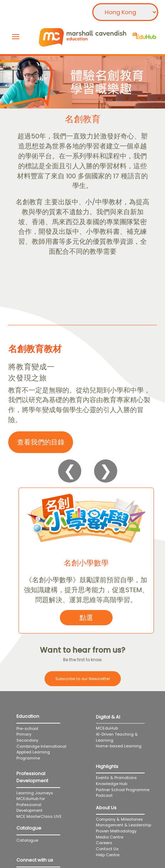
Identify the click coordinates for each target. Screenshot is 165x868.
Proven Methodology (116, 831)
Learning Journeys (35, 793)
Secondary (27, 740)
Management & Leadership (123, 825)
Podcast (104, 795)
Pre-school (27, 728)
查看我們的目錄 (41, 442)
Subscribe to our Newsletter (83, 679)
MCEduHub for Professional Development (31, 804)
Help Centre (108, 855)
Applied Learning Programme (33, 755)
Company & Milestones (119, 819)
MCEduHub (107, 728)
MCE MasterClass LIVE (39, 816)
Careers (104, 843)
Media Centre (110, 837)
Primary (24, 734)
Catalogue (27, 840)
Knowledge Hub (112, 784)
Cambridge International (41, 746)
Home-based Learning (124, 746)
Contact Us (107, 849)
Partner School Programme (123, 790)
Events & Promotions (116, 778)
